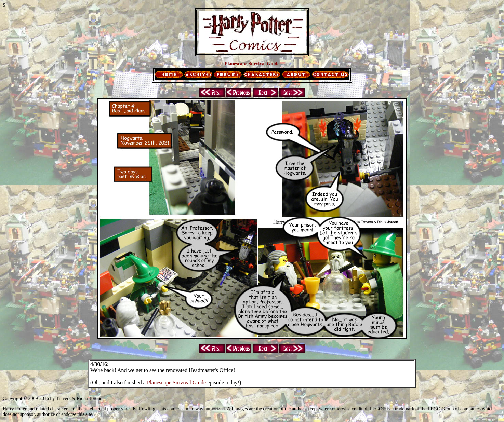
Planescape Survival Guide (176, 383)
